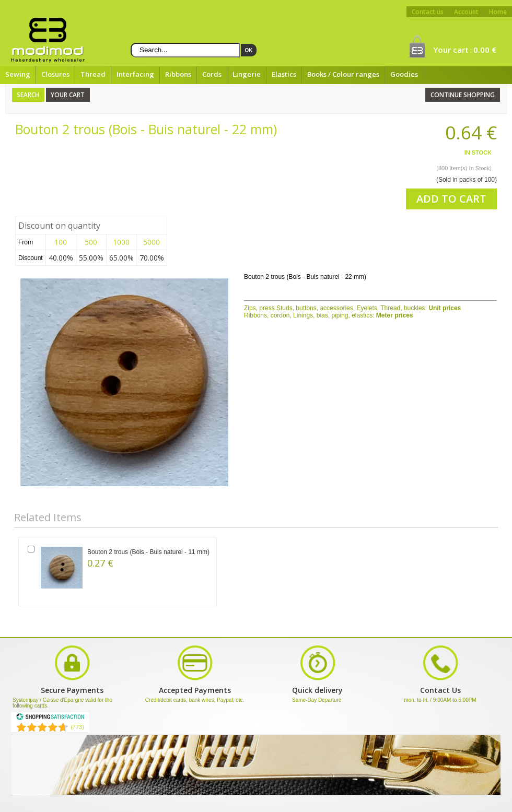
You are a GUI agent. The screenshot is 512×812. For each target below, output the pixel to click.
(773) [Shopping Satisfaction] (77, 727)
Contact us (428, 12)
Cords (212, 74)
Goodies (404, 74)
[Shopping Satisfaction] (50, 719)
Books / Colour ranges (343, 74)
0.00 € (485, 50)
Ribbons (178, 74)
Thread (93, 74)
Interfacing (135, 74)
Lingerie (247, 74)
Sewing (18, 74)
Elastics (284, 74)
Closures (55, 74)
